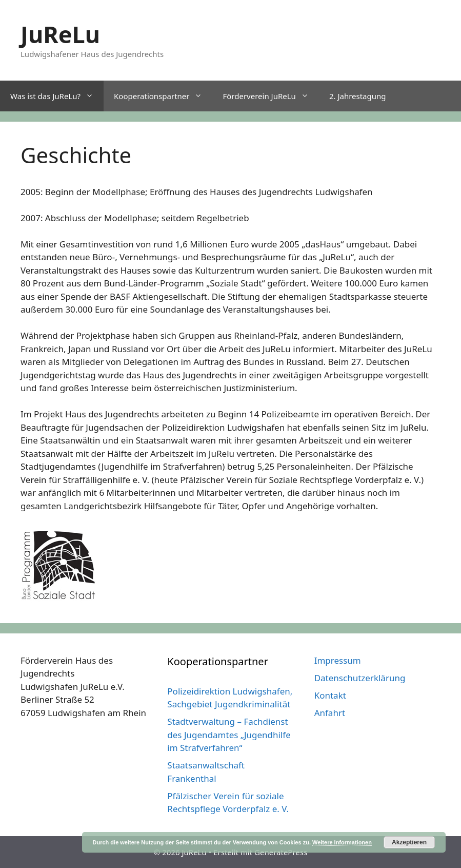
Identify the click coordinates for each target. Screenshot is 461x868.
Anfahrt (330, 713)
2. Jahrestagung (358, 96)
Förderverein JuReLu (270, 96)
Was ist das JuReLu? (57, 96)
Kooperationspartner (163, 96)
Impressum (338, 660)
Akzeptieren (409, 842)
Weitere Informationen (342, 842)
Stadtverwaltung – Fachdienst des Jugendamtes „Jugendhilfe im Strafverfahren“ (229, 735)
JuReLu (60, 34)
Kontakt (330, 695)
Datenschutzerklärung (360, 678)
